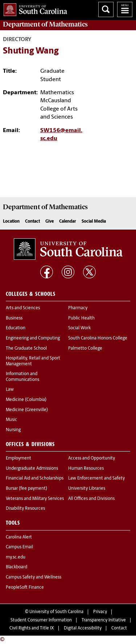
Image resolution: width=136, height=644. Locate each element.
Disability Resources (25, 509)
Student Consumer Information (41, 620)
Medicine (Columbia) (26, 400)
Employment (18, 458)
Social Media (94, 222)
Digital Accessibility (83, 628)
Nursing (13, 430)
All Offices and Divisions (91, 499)
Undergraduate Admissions (32, 469)
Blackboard (17, 567)
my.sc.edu (16, 557)
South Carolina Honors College (98, 338)
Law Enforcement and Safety (96, 478)
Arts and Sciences (23, 308)
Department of (45, 24)
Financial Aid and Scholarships (35, 478)
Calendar (68, 222)
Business (14, 318)
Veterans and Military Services (35, 499)
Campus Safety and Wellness (34, 577)
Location (11, 222)
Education (16, 328)
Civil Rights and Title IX (32, 628)
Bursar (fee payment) (26, 489)
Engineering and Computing (33, 338)
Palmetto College (85, 349)
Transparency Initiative (104, 620)
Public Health (81, 318)
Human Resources (86, 469)
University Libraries (87, 489)
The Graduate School (26, 349)
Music (11, 420)
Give (50, 222)
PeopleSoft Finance (25, 588)
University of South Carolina (56, 612)
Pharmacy (78, 308)
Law (10, 390)
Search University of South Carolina (106, 9)
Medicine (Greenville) (27, 410)
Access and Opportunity (92, 458)
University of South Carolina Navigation (125, 9)
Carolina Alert (19, 537)
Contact (32, 222)
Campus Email (19, 547)
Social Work (79, 328)
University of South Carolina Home (34, 8)
